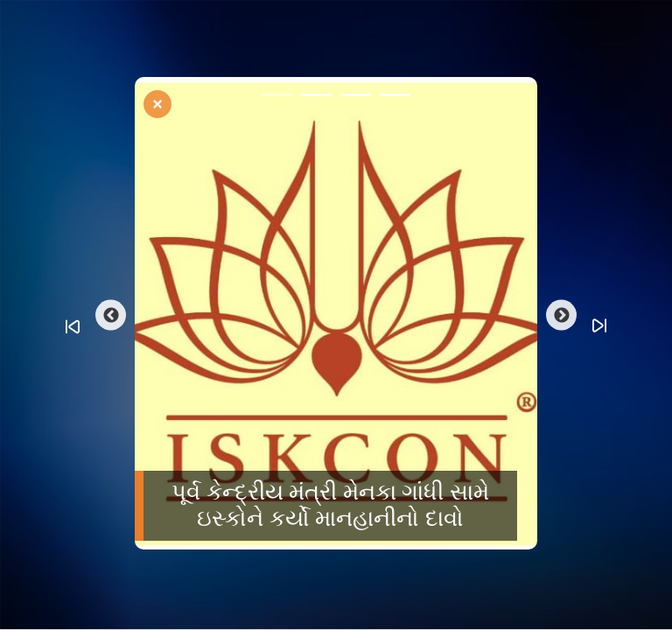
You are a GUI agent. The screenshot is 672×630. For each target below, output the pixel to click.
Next (561, 315)
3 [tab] (356, 98)
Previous (111, 315)
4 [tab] (395, 98)
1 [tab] (277, 98)
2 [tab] (316, 98)
